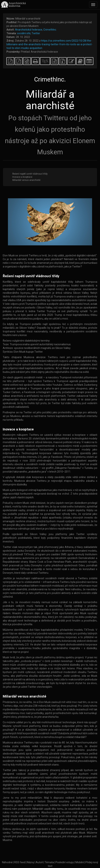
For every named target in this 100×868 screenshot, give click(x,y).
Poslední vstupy (65, 862)
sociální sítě (24, 33)
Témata (49, 862)
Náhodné (7, 862)
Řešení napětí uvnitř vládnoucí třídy (30, 174)
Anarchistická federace (29, 30)
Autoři (39, 862)
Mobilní (80, 862)
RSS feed (20, 862)
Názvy (31, 862)
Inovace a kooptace (22, 177)
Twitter (36, 33)
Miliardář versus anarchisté (26, 180)
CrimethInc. (50, 30)
